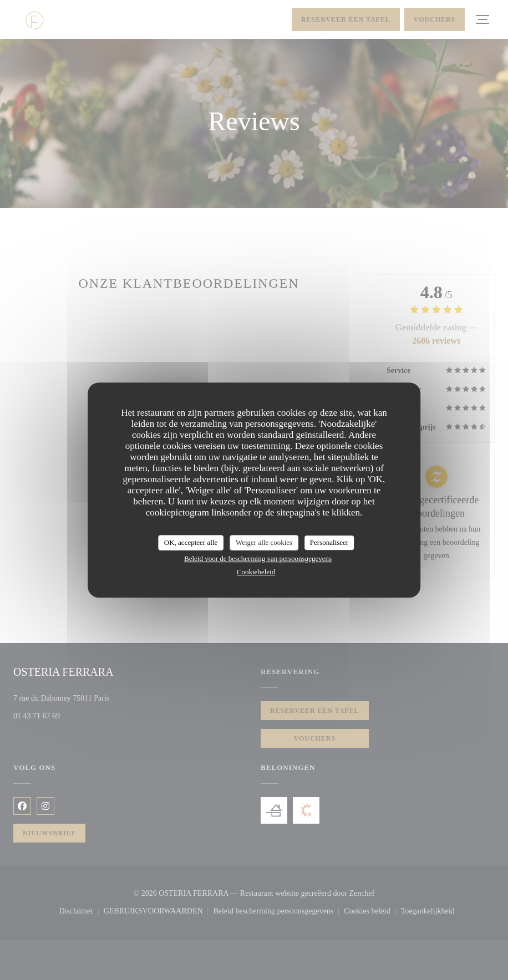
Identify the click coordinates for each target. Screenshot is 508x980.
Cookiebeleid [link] (256, 572)
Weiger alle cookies (264, 542)
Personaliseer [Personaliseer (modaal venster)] (329, 542)
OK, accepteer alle (191, 542)
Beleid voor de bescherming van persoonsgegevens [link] (258, 558)
